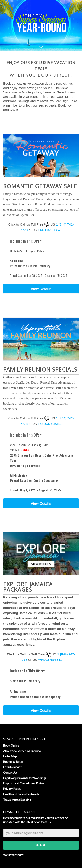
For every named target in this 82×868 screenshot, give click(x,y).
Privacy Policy (12, 789)
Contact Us (10, 773)
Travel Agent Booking (17, 800)
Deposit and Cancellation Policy (24, 783)
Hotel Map (10, 756)
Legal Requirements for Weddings (25, 778)
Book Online (11, 745)
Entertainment (12, 767)
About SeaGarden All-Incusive (22, 751)
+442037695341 (50, 230)
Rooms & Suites (13, 762)
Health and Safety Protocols (21, 794)
